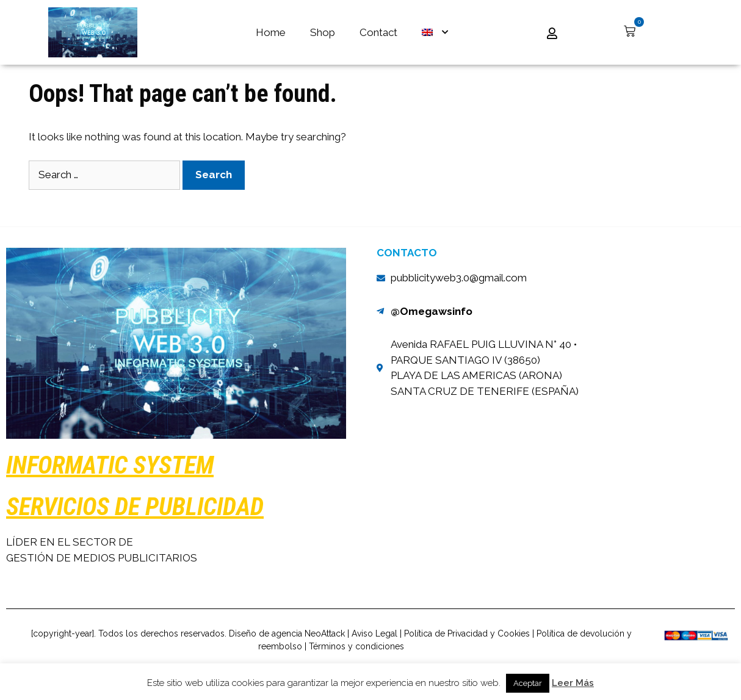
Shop (323, 32)
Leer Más (573, 683)
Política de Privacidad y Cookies (467, 655)
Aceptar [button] (528, 683)
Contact (378, 32)
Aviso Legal (374, 655)
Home (271, 32)
